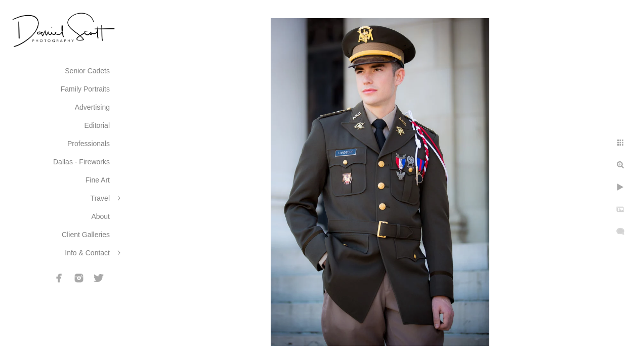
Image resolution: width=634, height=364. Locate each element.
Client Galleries (86, 235)
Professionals (89, 144)
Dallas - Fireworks (81, 162)
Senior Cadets (87, 71)
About (100, 216)
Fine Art (98, 180)
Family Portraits (85, 89)
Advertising (92, 107)
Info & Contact (87, 253)
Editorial (97, 125)
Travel (100, 198)
